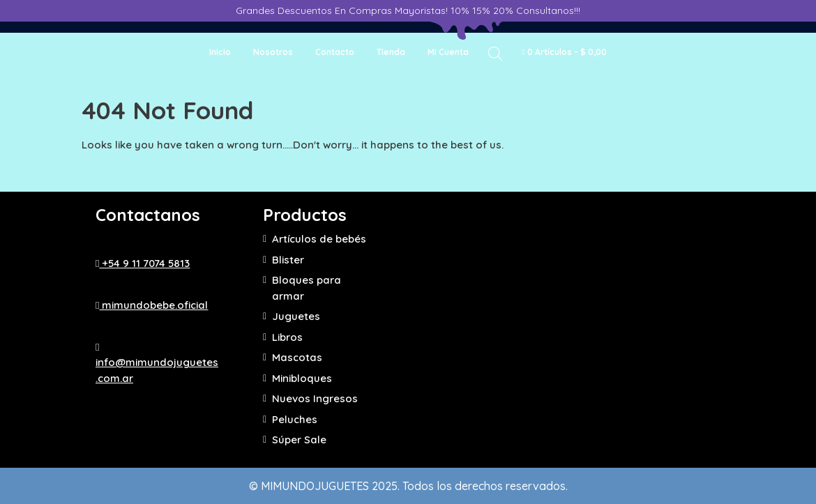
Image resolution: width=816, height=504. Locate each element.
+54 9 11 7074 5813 (143, 263)
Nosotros (273, 52)
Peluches (295, 419)
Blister (288, 260)
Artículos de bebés (319, 239)
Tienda (391, 52)
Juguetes (296, 316)
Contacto (335, 52)
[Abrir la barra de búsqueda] (495, 53)
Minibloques (302, 378)
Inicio (220, 52)
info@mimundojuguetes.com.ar (157, 364)
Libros (287, 337)
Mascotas (297, 357)
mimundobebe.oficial (152, 305)
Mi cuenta (448, 52)
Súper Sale (299, 440)
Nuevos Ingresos (315, 398)
